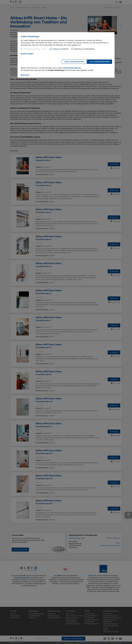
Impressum (25, 75)
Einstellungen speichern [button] (74, 62)
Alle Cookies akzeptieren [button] (100, 62)
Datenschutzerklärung (72, 68)
